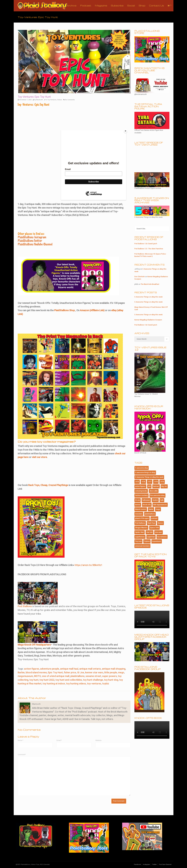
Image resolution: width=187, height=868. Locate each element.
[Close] (126, 131)
